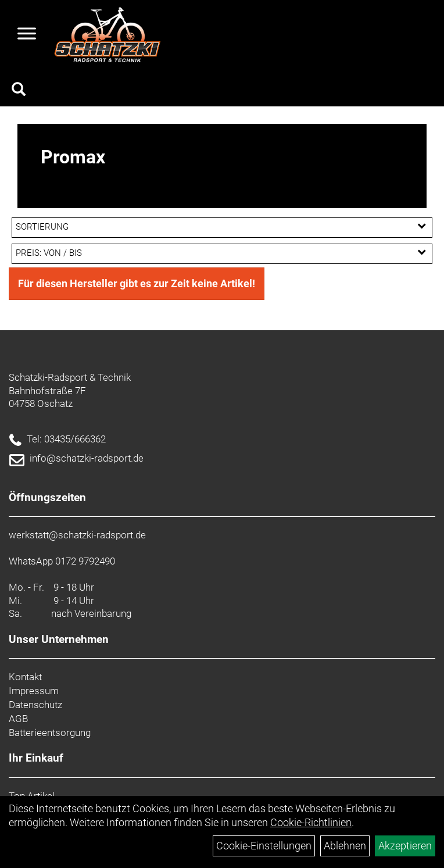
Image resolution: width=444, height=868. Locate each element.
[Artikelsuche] (19, 91)
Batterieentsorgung (50, 733)
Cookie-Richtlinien (311, 822)
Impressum (34, 691)
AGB (18, 719)
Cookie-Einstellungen (264, 846)
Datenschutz (35, 705)
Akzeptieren (405, 846)
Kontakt (25, 677)
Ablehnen (345, 846)
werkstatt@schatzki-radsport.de (77, 535)
